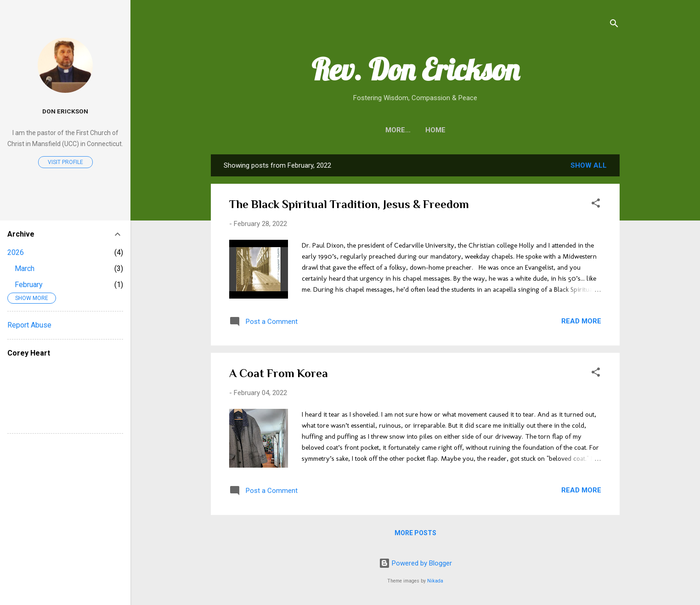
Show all (589, 165)
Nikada (435, 581)
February (29, 285)
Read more (581, 321)
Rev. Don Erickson (415, 69)
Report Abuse (29, 325)
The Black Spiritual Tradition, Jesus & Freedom (349, 204)
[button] (596, 205)
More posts (415, 533)
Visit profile (65, 162)
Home (415, 130)
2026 (16, 252)
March (25, 269)
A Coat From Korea (279, 373)
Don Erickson (65, 111)
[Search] (614, 25)
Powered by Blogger (415, 563)
